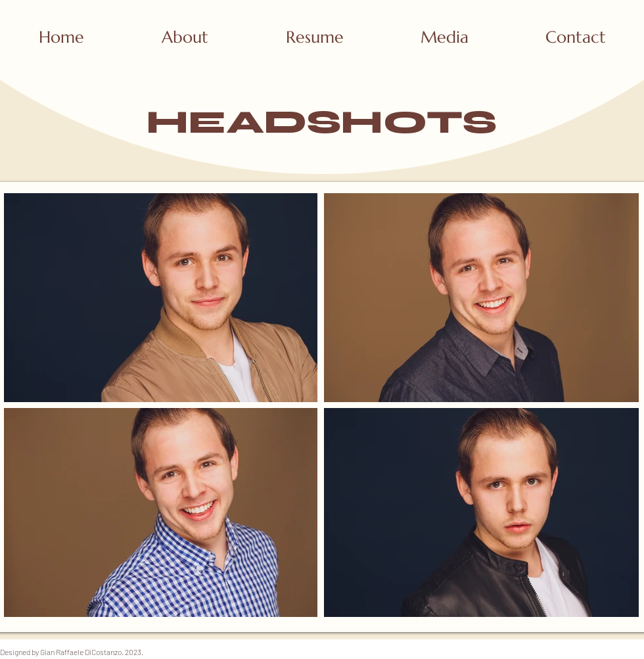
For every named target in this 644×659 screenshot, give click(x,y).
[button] (444, 37)
